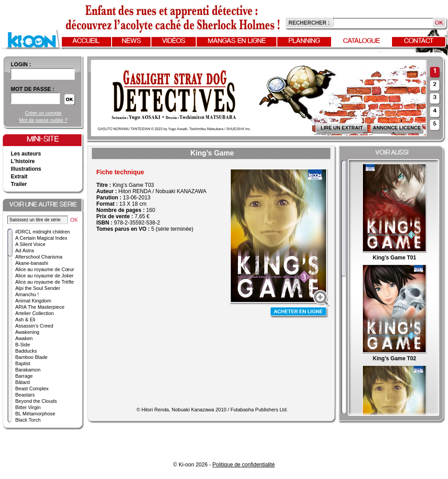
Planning (304, 41)
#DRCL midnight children (43, 232)
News (131, 41)
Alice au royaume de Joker (44, 276)
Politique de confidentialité (243, 465)
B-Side (23, 345)
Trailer (19, 184)
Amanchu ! (27, 294)
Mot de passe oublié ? (43, 120)
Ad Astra (25, 250)
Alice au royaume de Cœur (45, 269)
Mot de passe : (32, 89)
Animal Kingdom (33, 301)
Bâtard (22, 382)
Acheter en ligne (299, 313)
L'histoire (23, 161)
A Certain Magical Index (41, 238)
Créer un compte (43, 113)
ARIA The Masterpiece (40, 307)
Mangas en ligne (237, 41)
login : (21, 65)
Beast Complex (32, 388)
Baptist (23, 363)
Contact (419, 41)
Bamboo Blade (31, 357)
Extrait (19, 177)
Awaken (24, 338)
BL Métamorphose (35, 414)
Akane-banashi (32, 263)
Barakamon (28, 370)
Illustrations (26, 169)
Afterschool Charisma (39, 257)
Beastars (25, 395)
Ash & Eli (25, 319)
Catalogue (362, 41)
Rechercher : (309, 23)
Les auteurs (26, 154)
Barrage (24, 376)
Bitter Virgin (28, 407)
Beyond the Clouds (36, 401)
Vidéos (174, 41)
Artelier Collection (34, 313)
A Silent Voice (30, 244)
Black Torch (28, 420)
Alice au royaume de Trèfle (45, 282)
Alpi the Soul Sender (38, 288)
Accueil (86, 41)
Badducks (26, 351)
